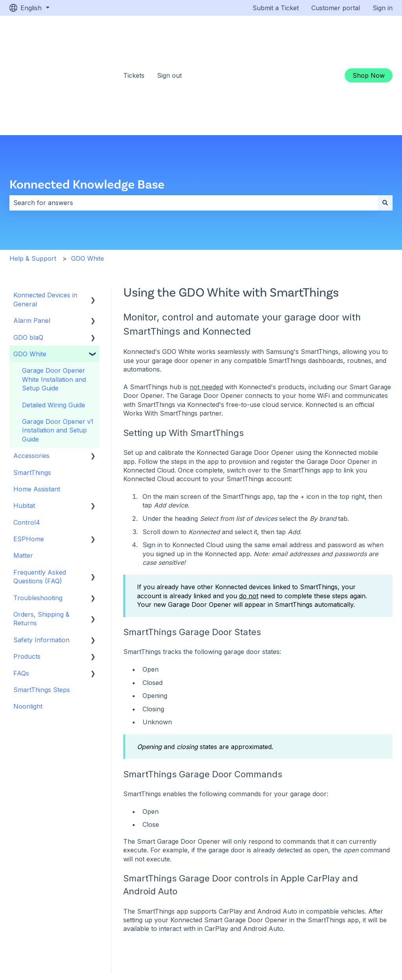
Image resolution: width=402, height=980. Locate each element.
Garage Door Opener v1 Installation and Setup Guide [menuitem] (58, 350)
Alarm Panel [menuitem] (32, 240)
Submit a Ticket (276, 8)
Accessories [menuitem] (31, 375)
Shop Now (369, 35)
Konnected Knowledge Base (87, 103)
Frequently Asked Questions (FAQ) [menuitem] (40, 496)
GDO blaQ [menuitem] (28, 257)
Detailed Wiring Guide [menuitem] (54, 324)
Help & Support (33, 178)
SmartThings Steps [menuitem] (42, 609)
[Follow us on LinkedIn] (374, 931)
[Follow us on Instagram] (360, 931)
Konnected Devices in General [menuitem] (45, 219)
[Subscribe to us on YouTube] (345, 931)
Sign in (383, 8)
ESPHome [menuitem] (29, 458)
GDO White (88, 178)
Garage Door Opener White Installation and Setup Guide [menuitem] (54, 299)
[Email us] (388, 931)
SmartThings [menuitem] (32, 392)
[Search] (385, 122)
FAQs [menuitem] (21, 593)
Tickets (134, 35)
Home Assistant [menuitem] (37, 408)
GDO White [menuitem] (30, 273)
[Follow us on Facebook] (331, 931)
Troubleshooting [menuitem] (38, 517)
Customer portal (336, 8)
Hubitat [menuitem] (24, 425)
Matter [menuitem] (23, 475)
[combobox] (194, 122)
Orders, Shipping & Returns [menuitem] (41, 538)
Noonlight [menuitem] (28, 626)
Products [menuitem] (27, 576)
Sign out (169, 35)
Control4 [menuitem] (27, 442)
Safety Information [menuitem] (41, 559)
